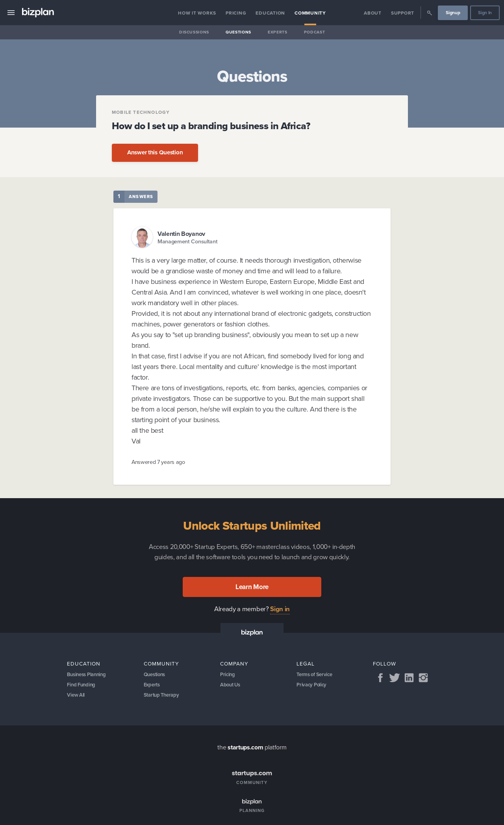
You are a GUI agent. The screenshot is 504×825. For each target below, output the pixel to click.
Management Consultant (187, 242)
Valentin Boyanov (181, 234)
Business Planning (89, 675)
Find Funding (82, 687)
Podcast (315, 32)
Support (403, 13)
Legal (306, 664)
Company (234, 664)
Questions (238, 32)
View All (77, 698)
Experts (278, 32)
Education (270, 13)
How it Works (197, 13)
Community (310, 13)
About (373, 13)
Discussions (194, 32)
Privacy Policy (313, 687)
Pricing (236, 13)
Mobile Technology (141, 112)
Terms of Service (316, 675)
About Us (231, 687)
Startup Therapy (163, 698)
